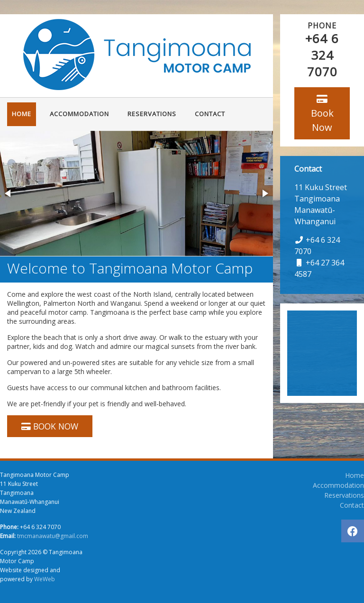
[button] (9, 193)
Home (22, 114)
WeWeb (45, 579)
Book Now (322, 114)
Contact (210, 114)
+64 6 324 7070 (322, 55)
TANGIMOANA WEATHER (322, 353)
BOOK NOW (50, 426)
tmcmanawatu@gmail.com (53, 536)
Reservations (152, 114)
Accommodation (79, 114)
